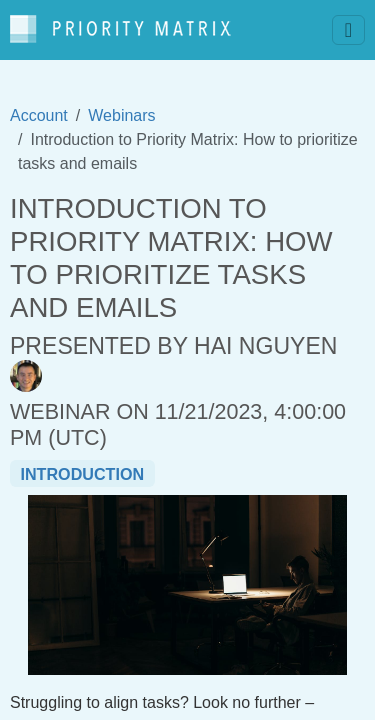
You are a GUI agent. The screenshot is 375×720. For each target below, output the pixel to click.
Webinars (121, 115)
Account (39, 115)
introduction (82, 474)
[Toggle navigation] (348, 30)
